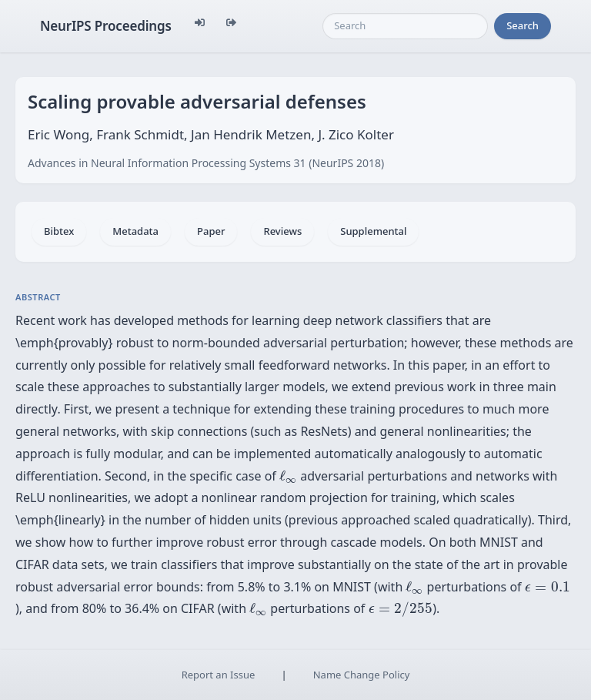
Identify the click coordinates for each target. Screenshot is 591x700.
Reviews (282, 231)
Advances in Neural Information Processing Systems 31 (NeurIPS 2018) (206, 163)
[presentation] (288, 477)
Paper (211, 231)
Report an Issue (219, 675)
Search (523, 25)
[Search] (405, 26)
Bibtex (59, 231)
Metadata (135, 231)
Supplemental (373, 231)
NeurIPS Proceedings (106, 26)
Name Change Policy (362, 675)
